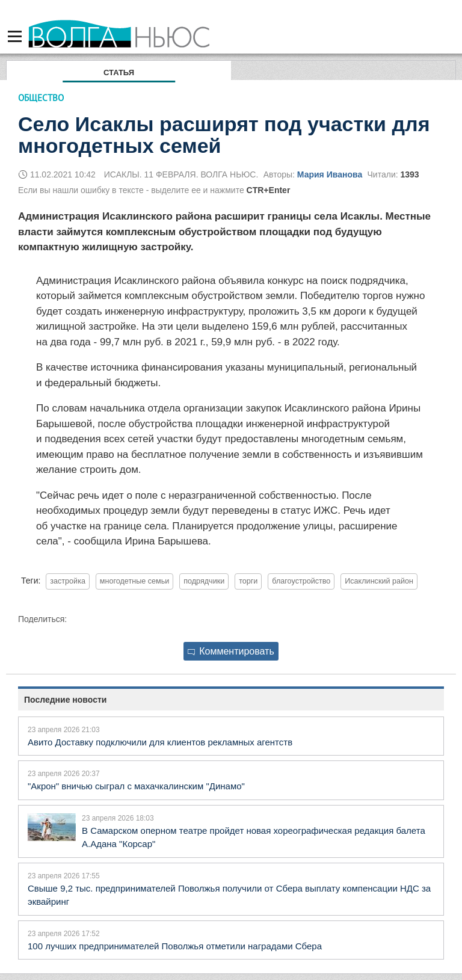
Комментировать (231, 651)
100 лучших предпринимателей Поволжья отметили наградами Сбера (175, 946)
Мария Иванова (330, 174)
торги (248, 581)
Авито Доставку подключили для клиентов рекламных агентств (160, 742)
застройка (68, 581)
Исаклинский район (379, 581)
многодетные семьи (134, 581)
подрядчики (204, 581)
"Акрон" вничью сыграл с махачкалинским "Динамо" (136, 786)
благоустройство (301, 581)
